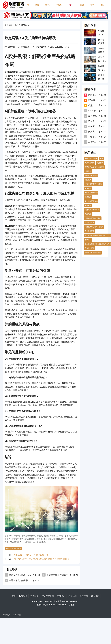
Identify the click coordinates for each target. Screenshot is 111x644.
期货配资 (100, 163)
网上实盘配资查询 (91, 201)
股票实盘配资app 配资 (93, 218)
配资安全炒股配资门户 (14, 548)
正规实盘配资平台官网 (93, 253)
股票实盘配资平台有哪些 (94, 184)
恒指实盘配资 (90, 163)
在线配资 (47, 7)
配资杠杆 (88, 240)
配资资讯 (88, 205)
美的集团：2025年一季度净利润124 (31, 555)
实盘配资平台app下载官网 (94, 227)
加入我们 (103, 7)
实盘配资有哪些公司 (92, 210)
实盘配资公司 (59, 7)
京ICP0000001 (60, 605)
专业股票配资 (90, 231)
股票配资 (37, 7)
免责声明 (92, 7)
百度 (15, 615)
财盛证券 (58, 601)
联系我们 (82, 7)
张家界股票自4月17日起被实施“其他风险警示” (31, 575)
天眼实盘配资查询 (91, 193)
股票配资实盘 (90, 223)
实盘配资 (88, 197)
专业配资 (88, 180)
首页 (28, 7)
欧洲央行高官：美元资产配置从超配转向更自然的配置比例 (42, 559)
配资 (101, 158)
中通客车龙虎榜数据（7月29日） (25, 580)
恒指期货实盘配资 (91, 158)
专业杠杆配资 (90, 248)
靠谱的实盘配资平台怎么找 (94, 167)
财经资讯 (72, 7)
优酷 (19, 615)
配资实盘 (88, 188)
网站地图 (71, 605)
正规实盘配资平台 (91, 176)
